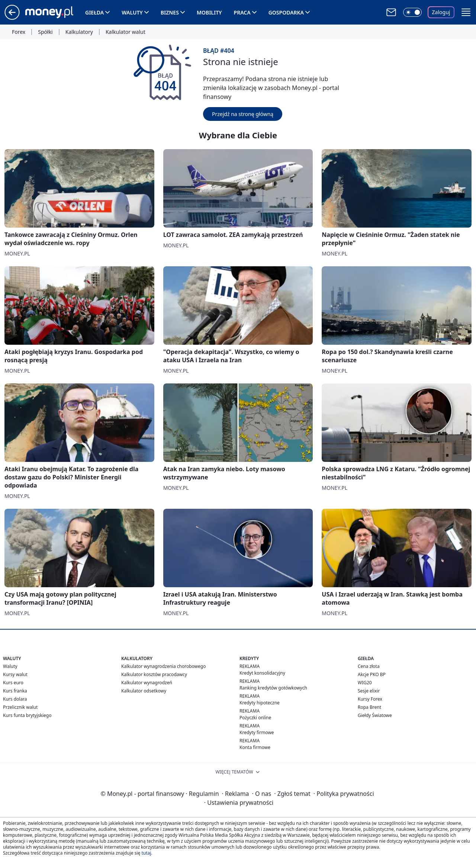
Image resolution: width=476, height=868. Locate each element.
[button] (466, 12)
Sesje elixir (369, 691)
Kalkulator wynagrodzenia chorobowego (163, 666)
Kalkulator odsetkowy (144, 691)
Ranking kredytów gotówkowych (273, 688)
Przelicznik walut (20, 707)
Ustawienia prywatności (239, 803)
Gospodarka (286, 12)
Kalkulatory (79, 32)
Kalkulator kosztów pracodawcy (154, 674)
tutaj (146, 853)
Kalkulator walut (126, 32)
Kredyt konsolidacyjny (262, 673)
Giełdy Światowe (375, 715)
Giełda (94, 12)
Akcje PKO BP (372, 674)
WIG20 (365, 683)
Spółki (45, 32)
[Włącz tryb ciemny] (412, 12)
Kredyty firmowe (257, 732)
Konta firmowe (255, 747)
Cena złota (369, 666)
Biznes (170, 12)
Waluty (132, 12)
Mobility (209, 12)
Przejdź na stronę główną (243, 114)
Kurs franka (15, 691)
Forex (19, 32)
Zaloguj (441, 12)
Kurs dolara (15, 699)
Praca (242, 12)
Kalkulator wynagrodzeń (147, 683)
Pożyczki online (255, 718)
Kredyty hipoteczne (260, 703)
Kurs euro (13, 683)
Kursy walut (15, 674)
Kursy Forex (370, 699)
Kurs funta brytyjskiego (27, 715)
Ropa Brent (369, 707)
